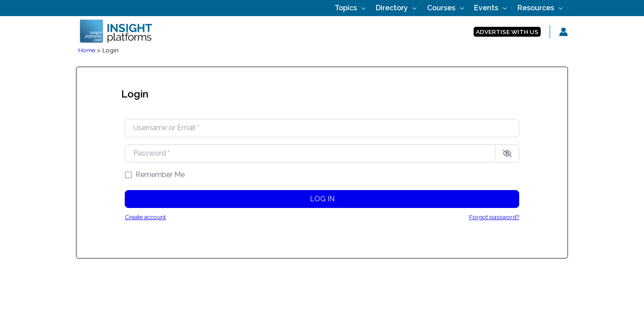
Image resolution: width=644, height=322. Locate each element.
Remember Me (160, 175)
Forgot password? (494, 217)
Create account (145, 217)
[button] (507, 32)
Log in (322, 199)
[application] (386, 8)
